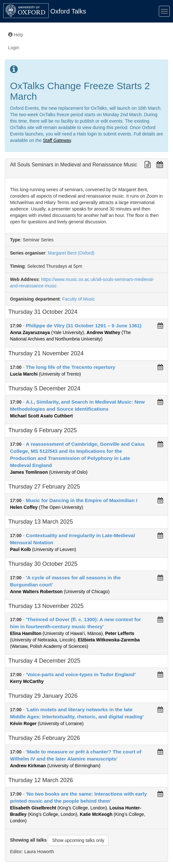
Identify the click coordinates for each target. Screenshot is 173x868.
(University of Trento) (45, 374)
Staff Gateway (57, 140)
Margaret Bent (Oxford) (71, 253)
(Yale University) (47, 332)
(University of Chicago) (60, 592)
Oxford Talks (68, 11)
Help (16, 35)
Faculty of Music (79, 299)
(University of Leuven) (43, 549)
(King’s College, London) (58, 808)
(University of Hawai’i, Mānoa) (56, 633)
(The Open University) (46, 507)
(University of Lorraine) (47, 723)
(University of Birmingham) (55, 766)
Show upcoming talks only (78, 840)
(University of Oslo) (49, 472)
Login (14, 48)
